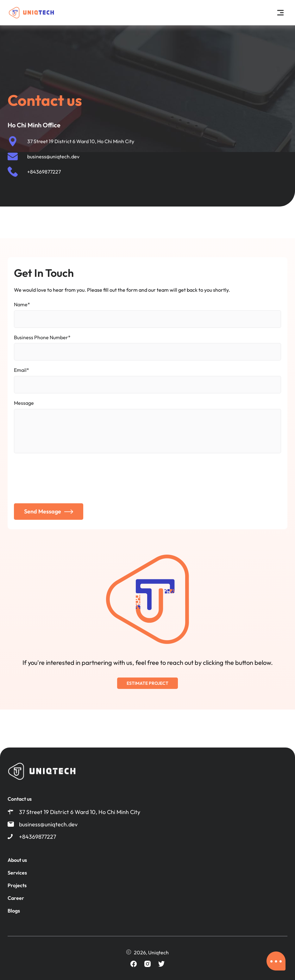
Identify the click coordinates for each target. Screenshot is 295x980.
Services (17, 873)
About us (17, 860)
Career (16, 898)
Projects (17, 885)
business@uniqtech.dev (53, 156)
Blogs (14, 911)
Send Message (49, 511)
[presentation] (62, 478)
